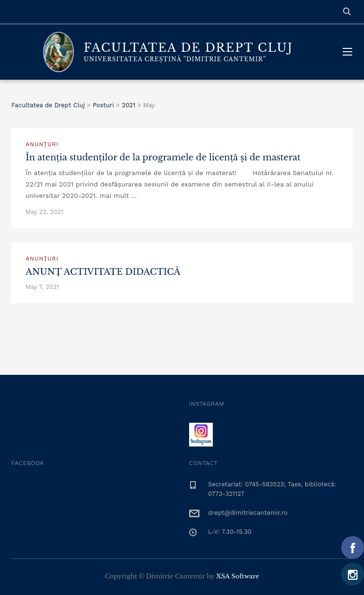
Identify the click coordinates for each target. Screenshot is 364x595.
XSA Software (238, 576)
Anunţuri (42, 144)
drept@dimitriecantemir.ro (248, 513)
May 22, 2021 (45, 212)
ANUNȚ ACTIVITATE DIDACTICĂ (103, 272)
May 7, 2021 (42, 287)
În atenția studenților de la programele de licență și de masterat (163, 158)
